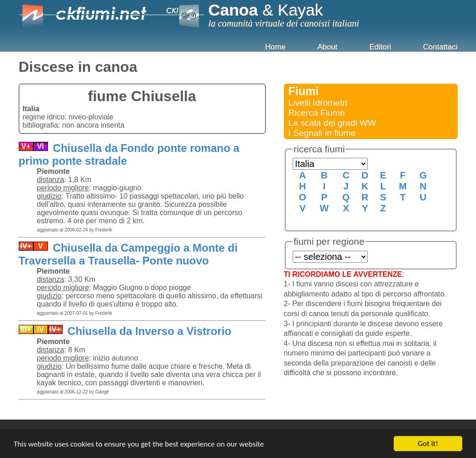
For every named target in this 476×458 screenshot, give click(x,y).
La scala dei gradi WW (332, 123)
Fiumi (304, 91)
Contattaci (440, 47)
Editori (380, 47)
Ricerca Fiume (317, 113)
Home (275, 47)
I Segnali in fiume (322, 133)
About (327, 47)
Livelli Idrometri (318, 103)
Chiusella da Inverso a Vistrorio (148, 331)
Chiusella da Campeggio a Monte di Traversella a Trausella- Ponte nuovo (128, 254)
